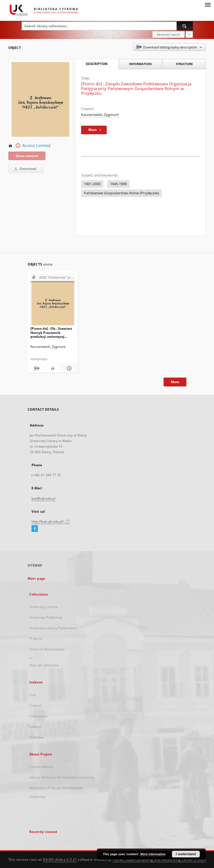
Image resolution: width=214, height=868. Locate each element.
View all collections (44, 665)
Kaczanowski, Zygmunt (100, 115)
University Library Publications (53, 628)
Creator (35, 705)
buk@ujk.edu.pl (43, 498)
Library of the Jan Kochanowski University (62, 777)
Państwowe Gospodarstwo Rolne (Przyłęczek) (121, 193)
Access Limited (29, 146)
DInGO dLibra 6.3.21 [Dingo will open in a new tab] (60, 860)
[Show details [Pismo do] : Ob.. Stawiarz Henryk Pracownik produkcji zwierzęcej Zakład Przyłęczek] (68, 368)
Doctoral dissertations (47, 649)
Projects (36, 638)
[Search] (185, 26)
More (175, 382)
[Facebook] (35, 529)
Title (33, 695)
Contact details (41, 767)
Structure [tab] (184, 64)
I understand (186, 854)
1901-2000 (92, 184)
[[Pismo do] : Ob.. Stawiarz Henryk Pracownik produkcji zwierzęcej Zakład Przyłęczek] (53, 301)
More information (153, 854)
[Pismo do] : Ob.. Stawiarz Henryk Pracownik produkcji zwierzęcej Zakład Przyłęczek (51, 332)
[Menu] (208, 4)
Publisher (37, 737)
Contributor (38, 716)
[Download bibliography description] (36, 368)
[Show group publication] (53, 278)
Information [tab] (140, 64)
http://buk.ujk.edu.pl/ (51, 521)
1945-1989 (118, 184)
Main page (36, 578)
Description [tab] (97, 64)
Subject (35, 727)
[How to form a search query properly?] (189, 34)
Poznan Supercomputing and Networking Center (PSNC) (159, 860)
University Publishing (46, 617)
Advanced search (168, 34)
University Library (43, 607)
